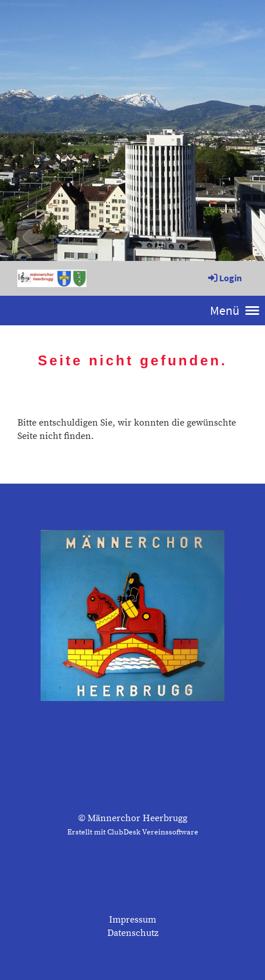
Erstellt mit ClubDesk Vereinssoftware (133, 832)
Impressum (132, 920)
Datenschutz (133, 933)
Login (224, 278)
